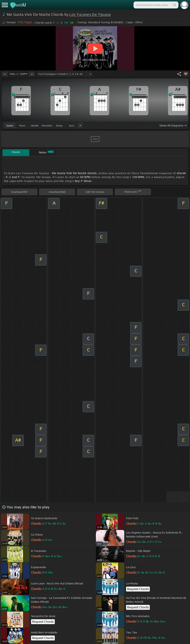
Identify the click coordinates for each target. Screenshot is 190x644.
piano (22, 126)
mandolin (47, 126)
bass (72, 126)
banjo (59, 126)
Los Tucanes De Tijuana (90, 14)
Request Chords (138, 589)
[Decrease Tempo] (5, 74)
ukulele (35, 126)
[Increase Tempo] (32, 74)
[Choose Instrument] (80, 125)
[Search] (175, 5)
